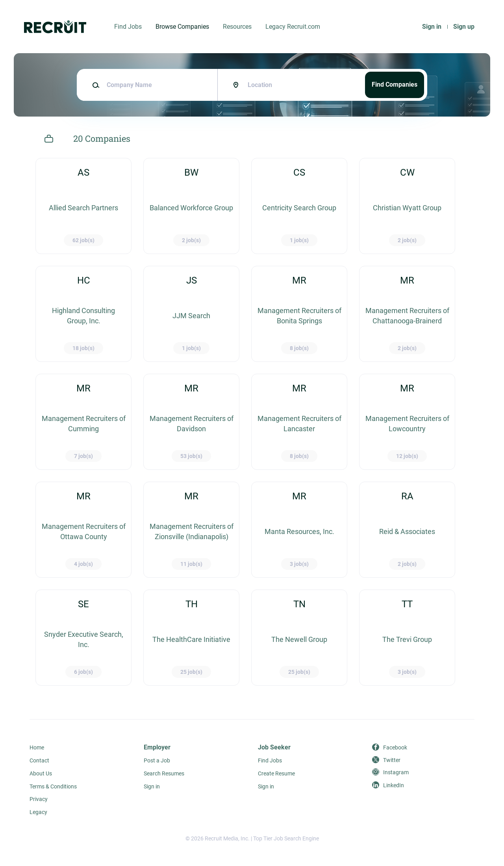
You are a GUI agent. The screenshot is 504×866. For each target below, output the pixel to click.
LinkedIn (394, 785)
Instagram (396, 772)
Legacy (38, 812)
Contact (39, 760)
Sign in (432, 27)
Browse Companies (182, 27)
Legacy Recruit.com (293, 27)
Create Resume (276, 773)
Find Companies (395, 84)
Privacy (39, 799)
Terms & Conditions (53, 786)
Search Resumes (164, 773)
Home (37, 747)
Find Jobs (128, 27)
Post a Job (157, 760)
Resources (237, 27)
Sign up (464, 27)
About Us (41, 773)
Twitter (392, 760)
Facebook (395, 747)
